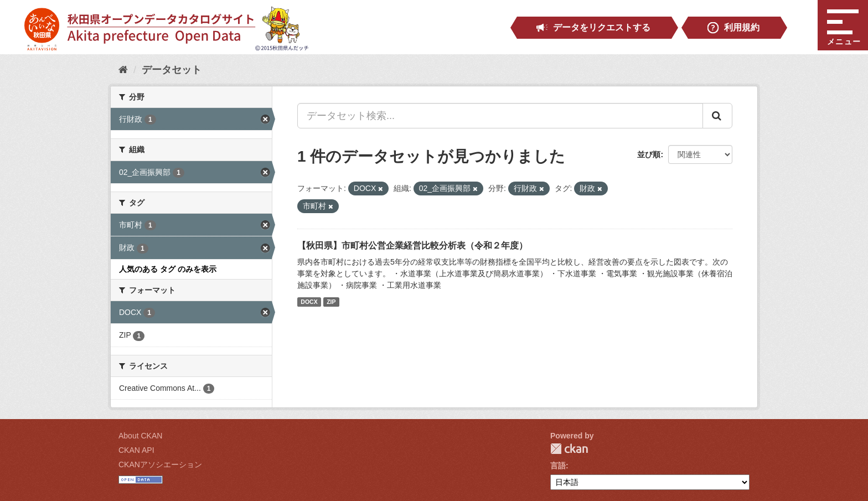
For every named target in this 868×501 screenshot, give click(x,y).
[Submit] (717, 116)
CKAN (569, 449)
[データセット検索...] (500, 116)
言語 (558, 466)
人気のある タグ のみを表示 (168, 269)
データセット (172, 70)
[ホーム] (123, 70)
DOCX (309, 302)
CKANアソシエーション (160, 464)
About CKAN (140, 436)
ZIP (331, 302)
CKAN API (136, 450)
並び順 (649, 154)
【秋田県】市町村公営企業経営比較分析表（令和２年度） (412, 246)
